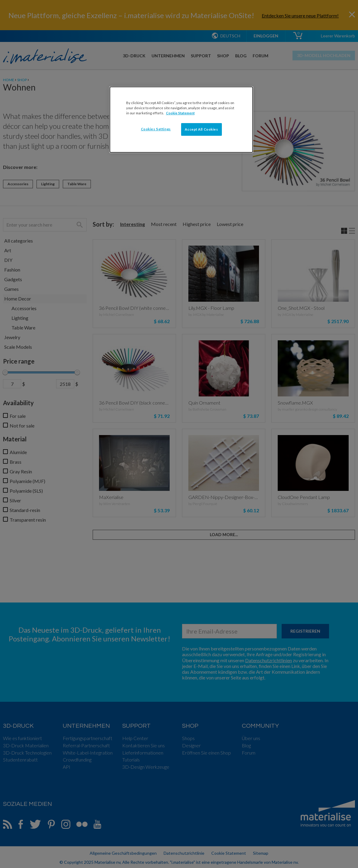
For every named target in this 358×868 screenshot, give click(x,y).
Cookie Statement (180, 113)
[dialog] (181, 120)
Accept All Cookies (201, 129)
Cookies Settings (156, 129)
